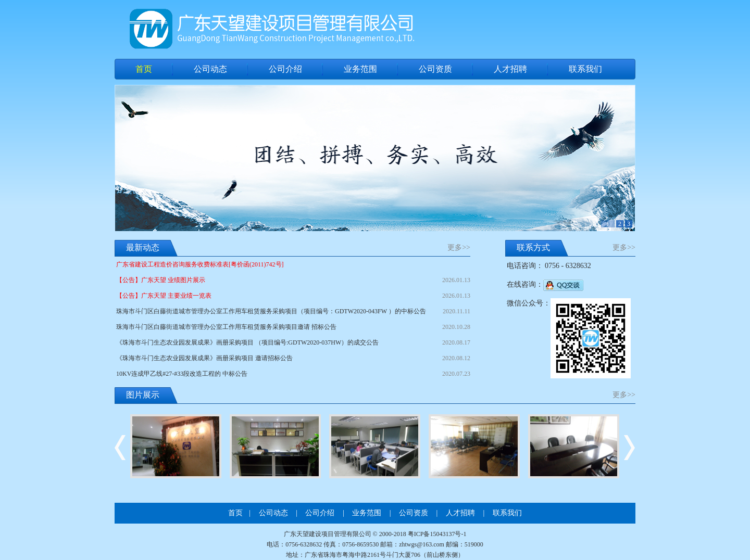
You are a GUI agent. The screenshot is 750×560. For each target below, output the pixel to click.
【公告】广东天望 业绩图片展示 (293, 280)
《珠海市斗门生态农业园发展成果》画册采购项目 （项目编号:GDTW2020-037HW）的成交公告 (293, 342)
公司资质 (435, 69)
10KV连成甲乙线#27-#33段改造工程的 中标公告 (293, 374)
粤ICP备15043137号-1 (437, 534)
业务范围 (360, 69)
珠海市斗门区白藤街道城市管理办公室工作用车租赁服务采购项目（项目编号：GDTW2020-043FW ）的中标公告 (293, 311)
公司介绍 (285, 69)
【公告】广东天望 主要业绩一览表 (293, 296)
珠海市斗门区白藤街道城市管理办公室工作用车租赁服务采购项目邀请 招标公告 (293, 327)
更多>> (459, 247)
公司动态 (210, 69)
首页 (144, 69)
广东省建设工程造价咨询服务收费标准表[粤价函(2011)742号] (200, 264)
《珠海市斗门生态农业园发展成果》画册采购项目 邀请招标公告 (293, 358)
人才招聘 (510, 69)
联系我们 (585, 69)
